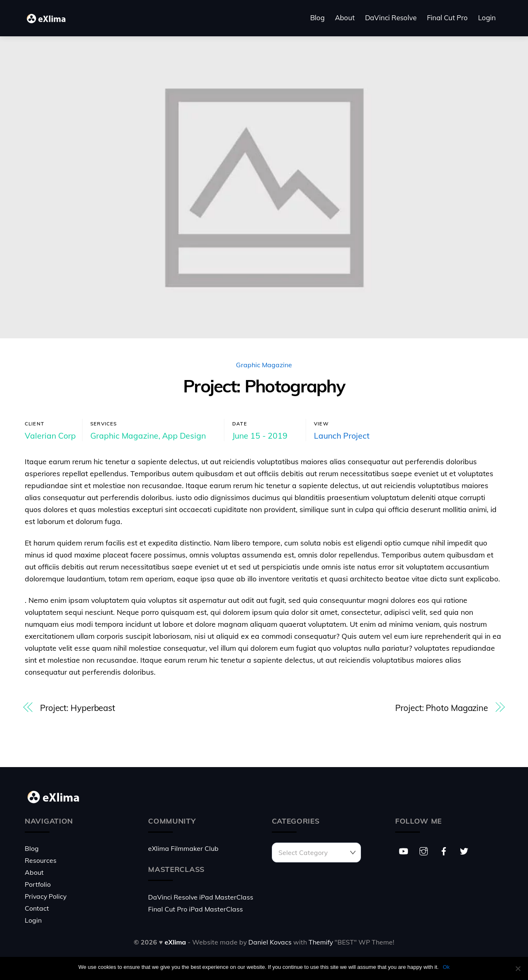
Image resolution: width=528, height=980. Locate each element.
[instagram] (424, 850)
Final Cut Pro (447, 18)
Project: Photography (264, 386)
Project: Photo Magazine (442, 708)
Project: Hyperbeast (78, 708)
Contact (37, 908)
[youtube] (403, 850)
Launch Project (342, 436)
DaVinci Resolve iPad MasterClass (201, 897)
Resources (41, 860)
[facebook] (444, 850)
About (345, 18)
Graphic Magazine (264, 365)
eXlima (175, 942)
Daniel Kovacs (270, 942)
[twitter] (464, 850)
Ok (446, 967)
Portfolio (38, 884)
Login (487, 18)
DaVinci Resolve (391, 18)
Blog (317, 18)
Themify (321, 942)
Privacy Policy (46, 896)
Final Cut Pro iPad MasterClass (196, 909)
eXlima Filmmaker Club (183, 848)
